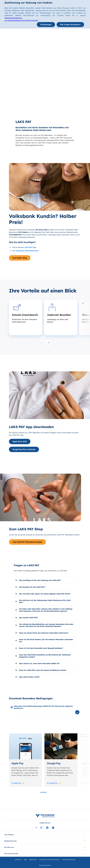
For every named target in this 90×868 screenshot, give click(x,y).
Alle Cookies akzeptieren (70, 25)
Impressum (18, 860)
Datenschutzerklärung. (14, 18)
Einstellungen (46, 25)
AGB (25, 860)
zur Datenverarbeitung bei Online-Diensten (21, 20)
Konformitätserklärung (68, 860)
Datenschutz (33, 860)
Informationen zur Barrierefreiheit (49, 860)
